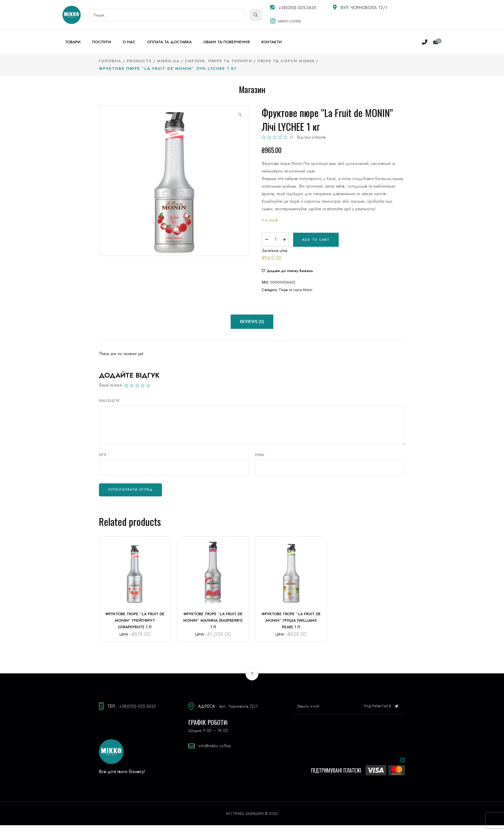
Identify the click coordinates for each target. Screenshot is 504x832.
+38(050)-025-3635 (293, 8)
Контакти (272, 42)
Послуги (102, 42)
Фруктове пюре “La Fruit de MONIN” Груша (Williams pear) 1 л (291, 620)
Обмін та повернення (226, 42)
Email (260, 454)
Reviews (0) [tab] (252, 321)
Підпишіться (381, 705)
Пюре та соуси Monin (296, 289)
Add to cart (316, 239)
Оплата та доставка (169, 42)
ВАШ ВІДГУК (109, 400)
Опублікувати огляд (130, 489)
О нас (129, 42)
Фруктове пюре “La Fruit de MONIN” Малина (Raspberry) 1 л (213, 620)
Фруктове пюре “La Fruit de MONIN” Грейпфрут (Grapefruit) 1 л (135, 620)
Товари (73, 42)
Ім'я (102, 454)
